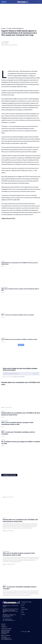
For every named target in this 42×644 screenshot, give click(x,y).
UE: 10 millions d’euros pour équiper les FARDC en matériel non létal (19, 339)
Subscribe (36, 374)
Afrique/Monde (5, 287)
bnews (7, 42)
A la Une (9, 28)
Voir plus (21, 345)
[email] (17, 374)
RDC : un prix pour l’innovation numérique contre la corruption (18, 315)
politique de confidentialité (19, 377)
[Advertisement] (21, 15)
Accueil (4, 28)
